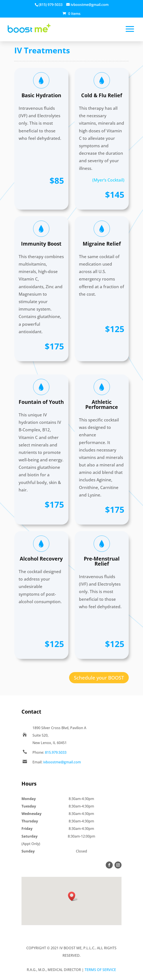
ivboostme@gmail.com (62, 762)
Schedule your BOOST (99, 678)
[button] (73, 896)
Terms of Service (100, 970)
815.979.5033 (56, 752)
